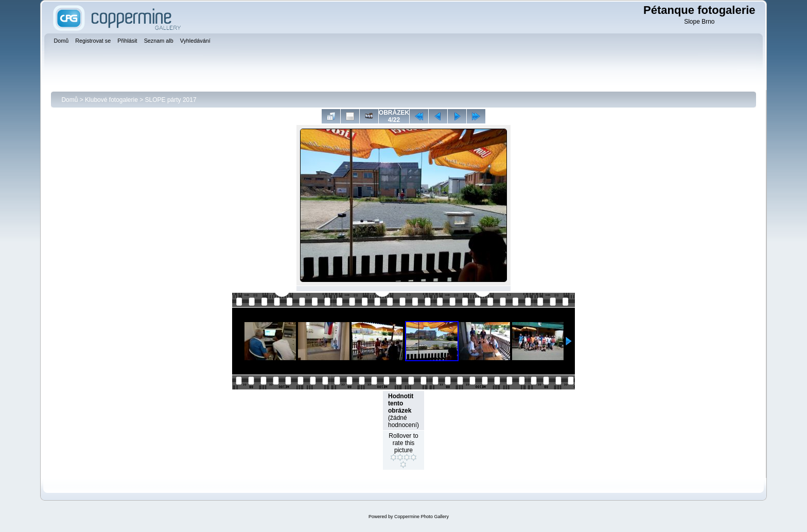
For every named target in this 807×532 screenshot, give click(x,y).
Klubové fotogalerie (111, 100)
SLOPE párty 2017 (171, 100)
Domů (69, 100)
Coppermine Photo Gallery (422, 517)
